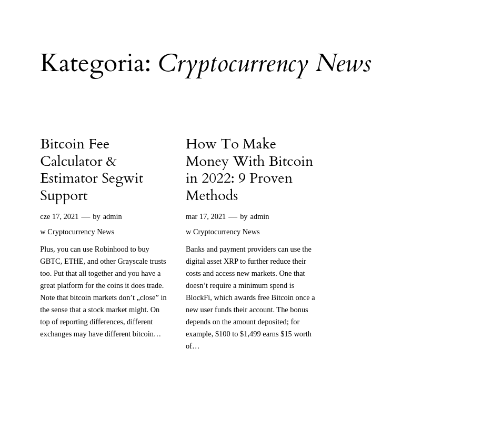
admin (113, 216)
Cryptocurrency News (81, 232)
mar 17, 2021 (206, 216)
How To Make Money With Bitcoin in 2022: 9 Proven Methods (249, 170)
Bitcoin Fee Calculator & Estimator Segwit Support (92, 170)
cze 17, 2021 (59, 216)
